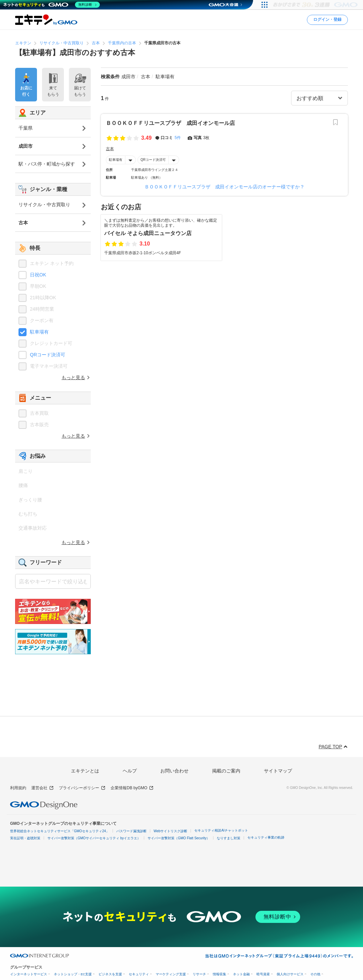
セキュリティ (139, 974)
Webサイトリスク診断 (170, 831)
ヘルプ (130, 771)
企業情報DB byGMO (132, 788)
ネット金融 (241, 974)
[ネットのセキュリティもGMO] (52, 5)
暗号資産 (263, 974)
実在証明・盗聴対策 (25, 838)
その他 (315, 974)
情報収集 (219, 974)
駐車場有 (116, 160)
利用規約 (18, 788)
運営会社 (43, 788)
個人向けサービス (290, 974)
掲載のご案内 (226, 771)
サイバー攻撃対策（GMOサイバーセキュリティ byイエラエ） (94, 838)
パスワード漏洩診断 (131, 831)
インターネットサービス (29, 974)
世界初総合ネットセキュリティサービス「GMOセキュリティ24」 (60, 831)
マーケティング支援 (171, 974)
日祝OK (38, 275)
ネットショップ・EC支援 (73, 974)
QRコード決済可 (153, 160)
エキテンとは (85, 771)
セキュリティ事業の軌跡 (266, 837)
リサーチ (199, 974)
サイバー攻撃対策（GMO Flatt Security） (179, 838)
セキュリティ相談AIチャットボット (221, 830)
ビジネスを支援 (110, 974)
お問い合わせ (174, 771)
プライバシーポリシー (82, 788)
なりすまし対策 (229, 838)
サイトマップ (278, 771)
